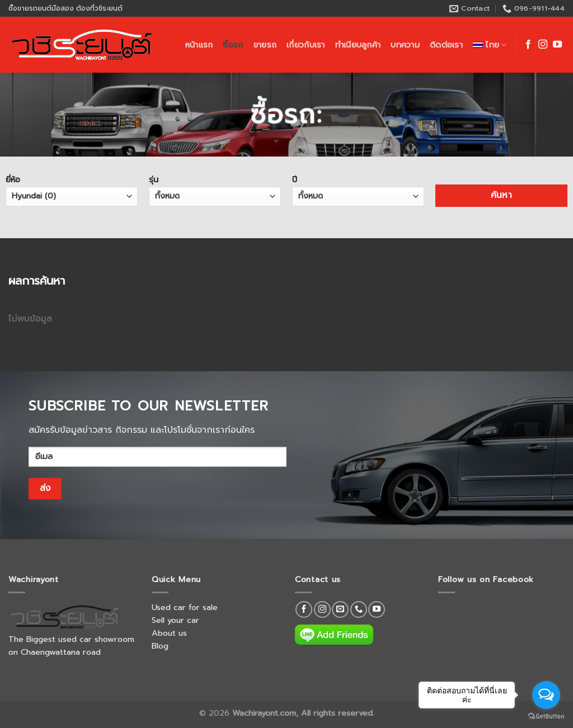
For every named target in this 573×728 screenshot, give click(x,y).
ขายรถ (265, 45)
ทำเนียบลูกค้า (358, 45)
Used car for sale (185, 607)
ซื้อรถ (233, 45)
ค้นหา (502, 195)
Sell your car (175, 620)
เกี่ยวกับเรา (306, 45)
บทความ (405, 45)
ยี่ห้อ (72, 190)
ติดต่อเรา (446, 45)
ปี (358, 190)
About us (169, 633)
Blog (160, 646)
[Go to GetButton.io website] (546, 717)
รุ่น (215, 190)
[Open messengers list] (546, 695)
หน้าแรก (199, 45)
